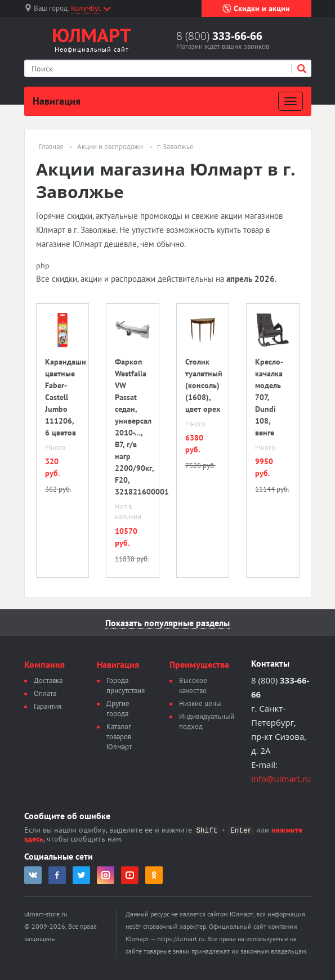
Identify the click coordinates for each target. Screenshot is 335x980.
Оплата (45, 693)
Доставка (48, 680)
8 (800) (219, 36)
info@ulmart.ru (281, 779)
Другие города (118, 709)
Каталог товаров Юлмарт (119, 737)
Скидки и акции (256, 8)
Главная (51, 147)
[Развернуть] (291, 101)
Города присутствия (126, 685)
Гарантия (48, 706)
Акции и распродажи (110, 147)
